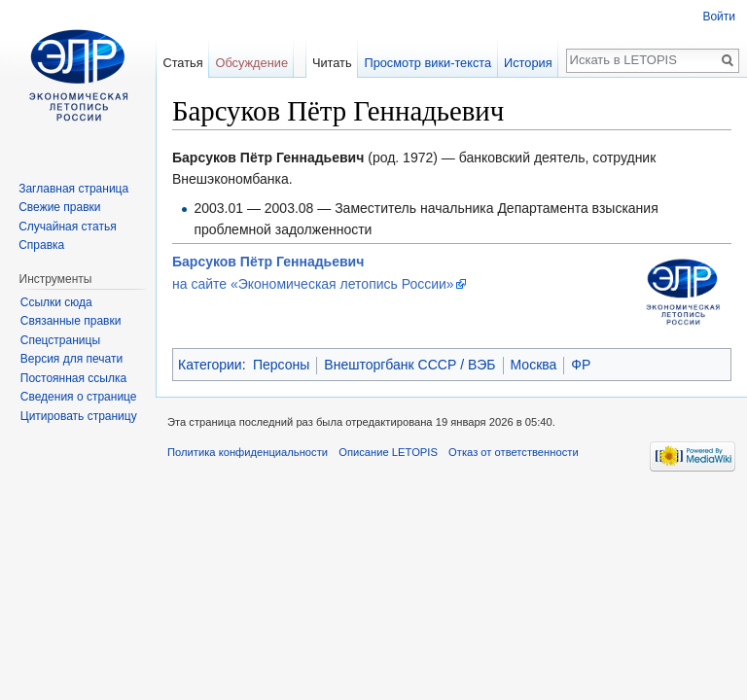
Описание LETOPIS (388, 452)
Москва (534, 365)
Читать (332, 63)
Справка (41, 245)
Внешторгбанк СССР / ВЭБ (409, 365)
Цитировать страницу (79, 416)
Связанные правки (71, 321)
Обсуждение (251, 63)
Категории (210, 365)
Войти (719, 17)
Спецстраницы (60, 340)
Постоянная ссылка (73, 378)
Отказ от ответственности (514, 452)
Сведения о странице (79, 397)
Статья (182, 63)
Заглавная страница (73, 189)
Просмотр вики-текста (427, 63)
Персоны (281, 365)
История (528, 63)
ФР (581, 365)
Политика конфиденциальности (248, 452)
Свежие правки (59, 207)
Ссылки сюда (56, 302)
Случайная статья (67, 227)
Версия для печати (71, 359)
